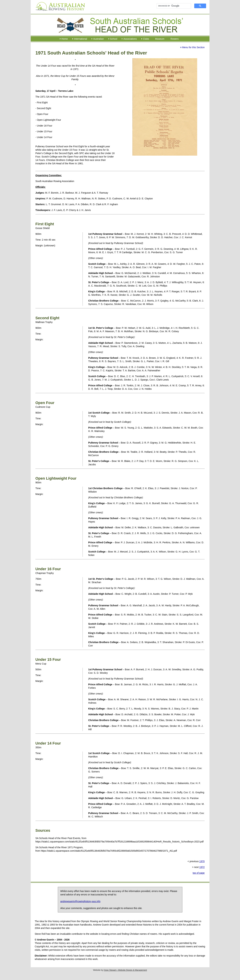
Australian (98, 39)
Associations (130, 39)
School (114, 39)
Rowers (175, 39)
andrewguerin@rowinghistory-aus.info (80, 901)
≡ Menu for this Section (192, 47)
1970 (202, 861)
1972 (202, 867)
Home (65, 39)
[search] (172, 6)
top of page (199, 873)
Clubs (146, 39)
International (80, 39)
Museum (160, 39)
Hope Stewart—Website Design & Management (125, 970)
